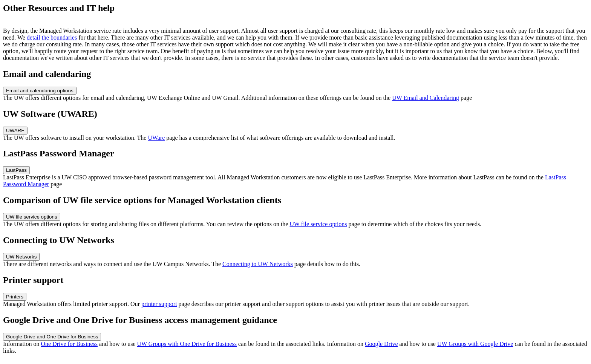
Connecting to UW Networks (258, 264)
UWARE (15, 131)
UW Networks (21, 257)
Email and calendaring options (40, 91)
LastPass (16, 170)
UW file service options (32, 217)
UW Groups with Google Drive (475, 344)
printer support (159, 304)
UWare (156, 138)
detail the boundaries (52, 37)
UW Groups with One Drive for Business (187, 344)
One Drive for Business (69, 344)
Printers (15, 297)
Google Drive (381, 344)
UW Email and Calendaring (426, 98)
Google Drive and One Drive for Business (52, 337)
